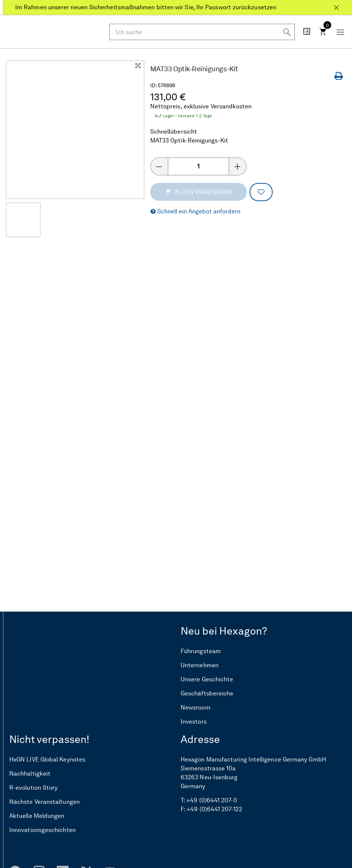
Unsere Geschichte (207, 679)
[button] (195, 212)
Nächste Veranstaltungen (45, 802)
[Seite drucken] (340, 76)
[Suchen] (287, 32)
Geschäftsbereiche (207, 694)
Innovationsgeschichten (42, 830)
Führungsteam (201, 651)
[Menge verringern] (159, 166)
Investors (194, 722)
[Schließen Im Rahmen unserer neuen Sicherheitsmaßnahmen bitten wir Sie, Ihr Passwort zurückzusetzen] (336, 4)
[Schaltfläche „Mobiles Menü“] (341, 32)
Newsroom (195, 708)
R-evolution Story (33, 788)
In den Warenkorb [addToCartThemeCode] (198, 192)
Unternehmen (200, 665)
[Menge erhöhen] (238, 166)
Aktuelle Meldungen (37, 816)
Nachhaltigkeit (30, 774)
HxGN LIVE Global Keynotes (47, 760)
